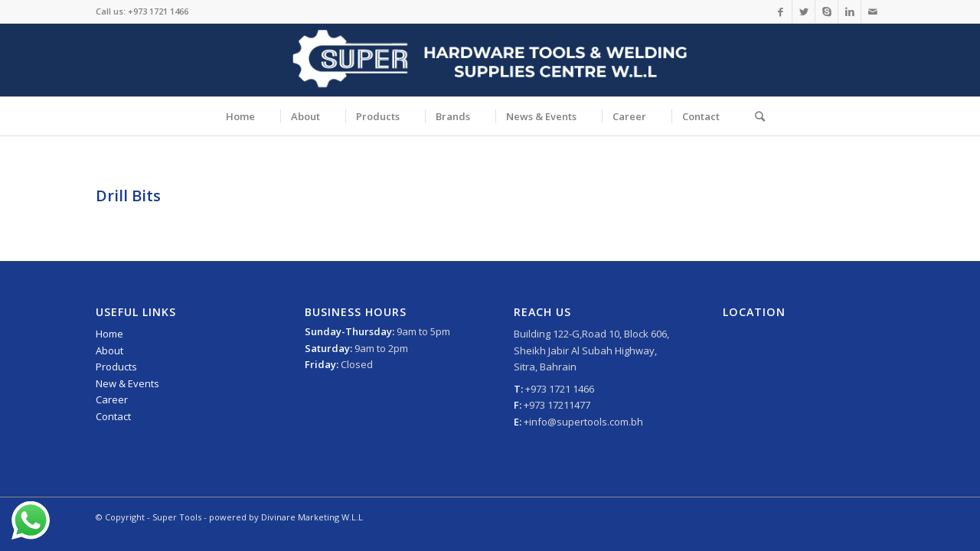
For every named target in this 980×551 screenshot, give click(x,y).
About (109, 350)
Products (116, 367)
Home (109, 334)
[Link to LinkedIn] (849, 11)
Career (112, 399)
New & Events (127, 383)
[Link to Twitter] (804, 11)
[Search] (755, 116)
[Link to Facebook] (781, 11)
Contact (113, 416)
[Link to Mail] (873, 11)
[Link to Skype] (826, 11)
